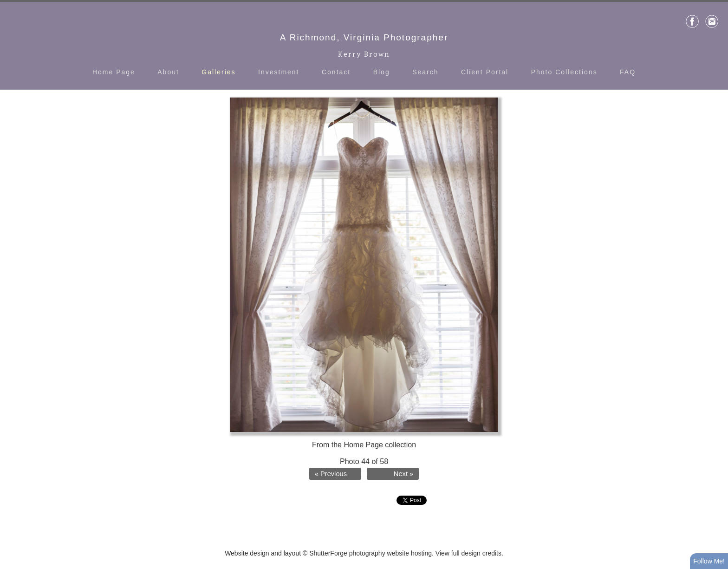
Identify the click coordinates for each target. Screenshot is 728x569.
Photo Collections (564, 72)
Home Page (114, 72)
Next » (403, 474)
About (168, 72)
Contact (336, 72)
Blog (382, 72)
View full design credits (468, 553)
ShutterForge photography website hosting (370, 553)
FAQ (628, 72)
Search (425, 72)
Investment (279, 72)
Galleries (218, 72)
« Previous (331, 474)
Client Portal (485, 72)
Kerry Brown (364, 55)
